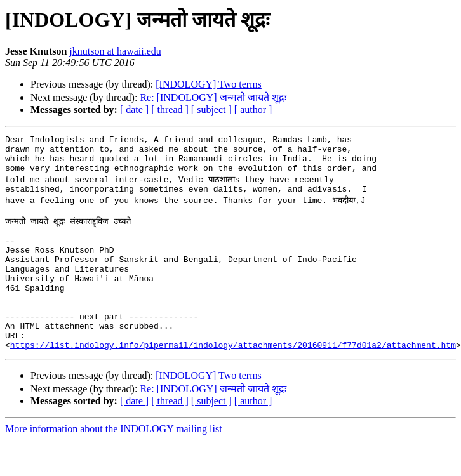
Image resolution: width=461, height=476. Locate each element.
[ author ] (253, 109)
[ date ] (134, 109)
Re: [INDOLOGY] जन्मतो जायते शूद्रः (213, 97)
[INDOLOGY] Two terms (209, 84)
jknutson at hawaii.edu (115, 51)
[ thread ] (170, 109)
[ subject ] (211, 109)
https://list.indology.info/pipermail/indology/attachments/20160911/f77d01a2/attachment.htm (233, 381)
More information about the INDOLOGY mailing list (114, 465)
